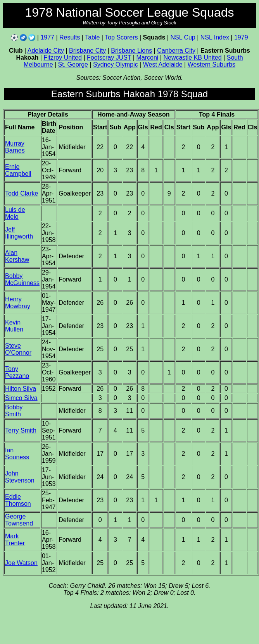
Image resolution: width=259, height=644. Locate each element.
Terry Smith (21, 430)
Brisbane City (87, 51)
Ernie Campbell (18, 170)
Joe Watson (21, 563)
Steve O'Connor (18, 349)
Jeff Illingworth (19, 233)
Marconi (147, 58)
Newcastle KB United (192, 58)
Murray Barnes (15, 147)
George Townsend (19, 520)
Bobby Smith (14, 411)
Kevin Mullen (14, 326)
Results (70, 37)
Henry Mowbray (18, 303)
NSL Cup (183, 37)
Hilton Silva (21, 389)
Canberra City (176, 51)
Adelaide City (46, 51)
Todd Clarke (22, 193)
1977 (47, 37)
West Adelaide (163, 64)
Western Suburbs (212, 64)
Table (92, 37)
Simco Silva (21, 398)
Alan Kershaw (17, 256)
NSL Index (215, 37)
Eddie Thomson (18, 500)
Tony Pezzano (17, 372)
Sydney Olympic (116, 64)
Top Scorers (121, 37)
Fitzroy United (63, 58)
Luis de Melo (15, 213)
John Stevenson (20, 477)
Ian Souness (17, 454)
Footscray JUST (109, 58)
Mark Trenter (15, 540)
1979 (241, 37)
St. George (73, 64)
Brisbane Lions (131, 51)
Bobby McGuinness (22, 279)
